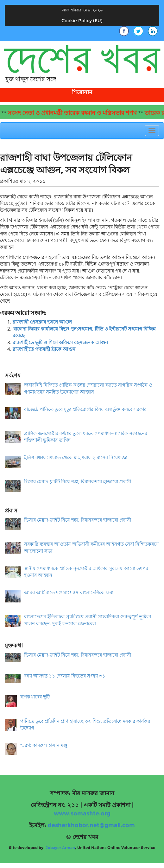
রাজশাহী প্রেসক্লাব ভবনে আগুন (42, 322)
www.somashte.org (82, 813)
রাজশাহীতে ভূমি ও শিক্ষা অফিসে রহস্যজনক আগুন (60, 342)
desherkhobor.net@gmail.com (91, 825)
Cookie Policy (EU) (82, 21)
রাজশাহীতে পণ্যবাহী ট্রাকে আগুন (44, 349)
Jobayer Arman (60, 848)
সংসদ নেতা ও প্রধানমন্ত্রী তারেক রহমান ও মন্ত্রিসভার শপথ (76, 113)
